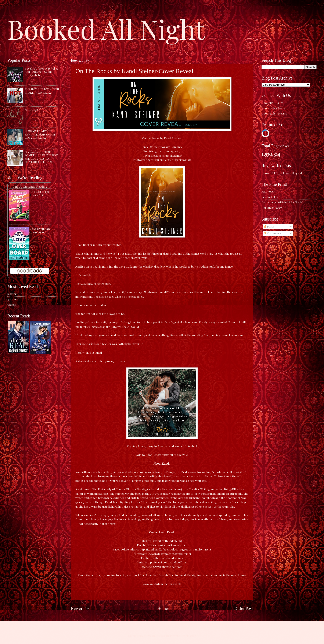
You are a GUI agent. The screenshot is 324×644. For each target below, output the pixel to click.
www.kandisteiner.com (168, 567)
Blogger (190, 636)
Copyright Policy (272, 208)
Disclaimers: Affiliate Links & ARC (282, 202)
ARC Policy (268, 191)
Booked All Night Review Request (282, 173)
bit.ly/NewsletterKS (170, 541)
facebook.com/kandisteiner (169, 545)
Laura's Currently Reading (30, 186)
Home (163, 608)
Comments (272, 233)
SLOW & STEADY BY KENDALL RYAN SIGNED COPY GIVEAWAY (40, 134)
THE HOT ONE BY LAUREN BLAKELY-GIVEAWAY (42, 91)
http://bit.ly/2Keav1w (175, 455)
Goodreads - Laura (273, 108)
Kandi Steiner (39, 232)
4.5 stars (12, 299)
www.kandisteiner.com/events (162, 584)
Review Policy (270, 197)
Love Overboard (40, 229)
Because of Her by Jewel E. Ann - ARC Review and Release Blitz (41, 72)
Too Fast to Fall (40, 192)
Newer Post (81, 608)
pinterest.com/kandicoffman (169, 562)
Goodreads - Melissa (274, 113)
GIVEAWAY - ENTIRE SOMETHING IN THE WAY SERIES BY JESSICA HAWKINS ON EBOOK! (41, 157)
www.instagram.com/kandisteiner (170, 554)
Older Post (244, 608)
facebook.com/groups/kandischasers (187, 549)
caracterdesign (159, 636)
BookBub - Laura (272, 103)
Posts (269, 226)
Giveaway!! (31, 110)
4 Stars (12, 294)
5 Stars (12, 305)
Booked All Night (106, 29)
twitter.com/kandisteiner (168, 558)
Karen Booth (39, 195)
